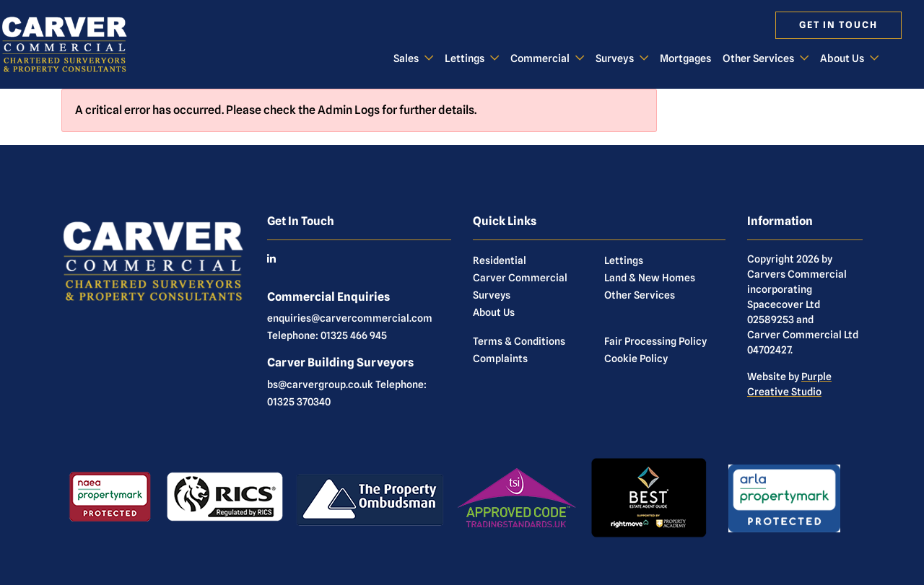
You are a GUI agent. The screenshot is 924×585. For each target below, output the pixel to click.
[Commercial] (76, 44)
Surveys (615, 58)
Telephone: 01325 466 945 (327, 335)
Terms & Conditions (519, 341)
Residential (500, 260)
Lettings (465, 58)
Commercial (540, 58)
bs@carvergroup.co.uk (320, 384)
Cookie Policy (636, 359)
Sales (406, 58)
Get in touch (838, 25)
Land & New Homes (650, 278)
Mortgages (685, 58)
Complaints (500, 359)
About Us (842, 58)
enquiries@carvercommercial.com (350, 318)
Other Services (758, 58)
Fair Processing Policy (655, 341)
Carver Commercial (520, 278)
